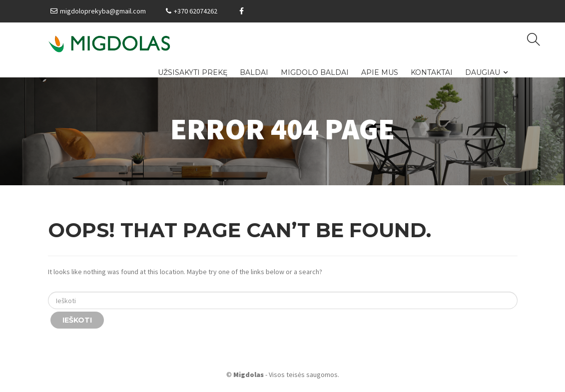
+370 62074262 (196, 11)
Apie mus (380, 72)
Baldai (254, 72)
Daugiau (483, 72)
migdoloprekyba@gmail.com (103, 11)
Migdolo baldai (315, 72)
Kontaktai (432, 72)
